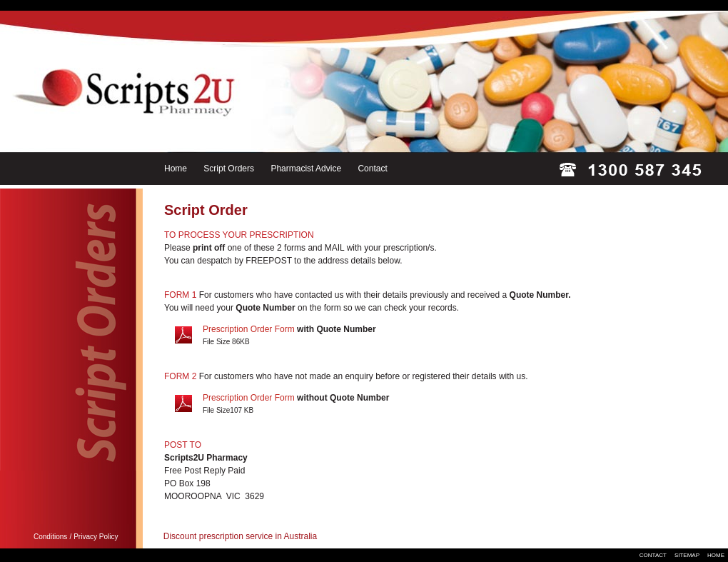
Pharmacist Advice (306, 169)
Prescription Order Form (249, 329)
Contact (372, 169)
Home (176, 169)
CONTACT (653, 555)
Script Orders (229, 169)
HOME (716, 555)
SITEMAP (687, 555)
